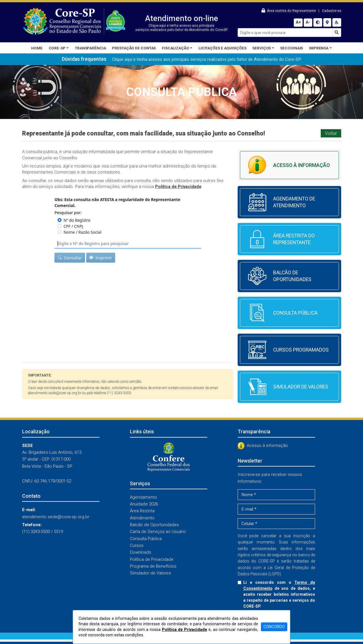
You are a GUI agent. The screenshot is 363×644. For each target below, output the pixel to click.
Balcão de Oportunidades (154, 525)
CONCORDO (274, 627)
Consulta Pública (146, 539)
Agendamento (143, 497)
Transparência (90, 48)
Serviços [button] (262, 48)
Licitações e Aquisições (222, 48)
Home (37, 48)
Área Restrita (142, 511)
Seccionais (292, 48)
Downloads (141, 552)
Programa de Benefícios (153, 566)
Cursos (137, 545)
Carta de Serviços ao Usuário (158, 532)
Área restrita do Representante (289, 11)
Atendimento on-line (181, 18)
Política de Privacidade (152, 559)
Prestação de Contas (134, 48)
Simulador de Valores (150, 573)
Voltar (331, 133)
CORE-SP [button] (57, 48)
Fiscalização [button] (176, 48)
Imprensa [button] (319, 48)
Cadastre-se (332, 11)
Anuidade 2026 (144, 504)
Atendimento (142, 518)
